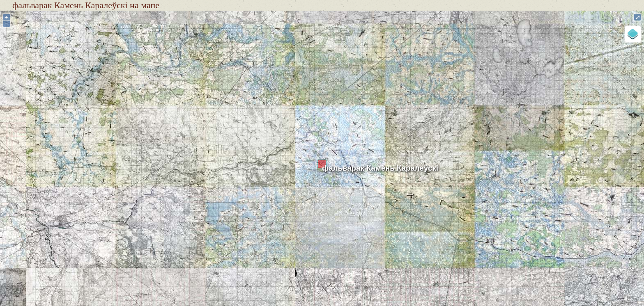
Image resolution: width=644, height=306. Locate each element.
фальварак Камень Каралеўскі (380, 168)
